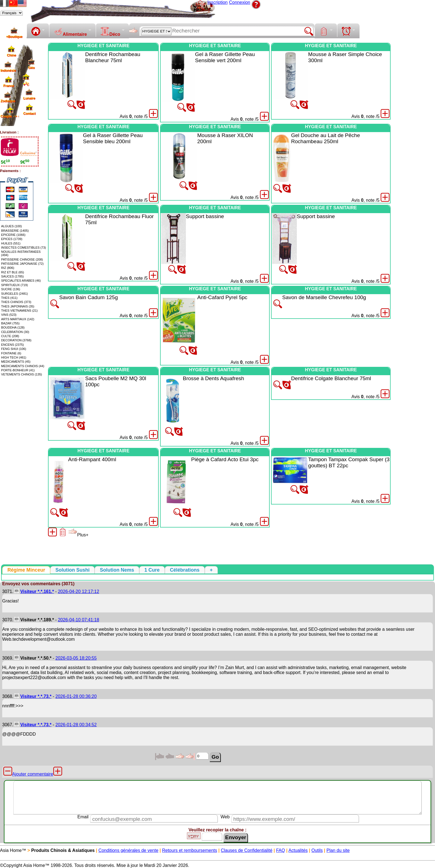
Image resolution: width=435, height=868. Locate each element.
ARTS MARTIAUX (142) (18, 319)
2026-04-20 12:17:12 (79, 591)
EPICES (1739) (12, 239)
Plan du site (338, 850)
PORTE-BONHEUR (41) (18, 370)
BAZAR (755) (10, 323)
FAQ (280, 850)
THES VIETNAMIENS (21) (19, 311)
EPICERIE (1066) (13, 235)
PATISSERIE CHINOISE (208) (22, 259)
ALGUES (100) (12, 226)
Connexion (240, 2)
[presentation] (26, 570)
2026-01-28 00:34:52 (76, 725)
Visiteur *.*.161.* (37, 591)
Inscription (218, 2)
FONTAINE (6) (11, 353)
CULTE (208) (10, 336)
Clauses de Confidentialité (247, 850)
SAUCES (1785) (12, 276)
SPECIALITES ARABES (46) (21, 281)
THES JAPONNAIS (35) (18, 306)
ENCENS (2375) (12, 345)
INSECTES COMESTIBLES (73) (24, 248)
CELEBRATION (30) (15, 332)
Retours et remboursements (189, 850)
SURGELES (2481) (14, 294)
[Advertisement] (413, 126)
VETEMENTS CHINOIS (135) (22, 374)
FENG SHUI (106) (14, 349)
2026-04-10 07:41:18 (79, 620)
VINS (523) (9, 315)
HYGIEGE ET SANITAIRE (103, 46)
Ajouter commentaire (33, 774)
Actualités (298, 850)
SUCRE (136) (11, 289)
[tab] (26, 570)
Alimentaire (70, 32)
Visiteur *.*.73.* (36, 696)
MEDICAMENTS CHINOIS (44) (23, 366)
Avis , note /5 (134, 116)
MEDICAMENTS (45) (16, 362)
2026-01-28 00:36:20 (76, 696)
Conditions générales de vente (128, 850)
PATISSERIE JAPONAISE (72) (22, 264)
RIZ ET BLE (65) (12, 272)
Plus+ (78, 535)
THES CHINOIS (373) (16, 302)
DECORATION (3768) (16, 340)
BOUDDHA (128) (13, 327)
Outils (317, 850)
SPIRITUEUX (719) (14, 285)
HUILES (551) (11, 243)
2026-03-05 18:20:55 (76, 658)
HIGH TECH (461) (14, 357)
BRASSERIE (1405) (15, 231)
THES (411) (9, 298)
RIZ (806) (8, 268)
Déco (110, 32)
